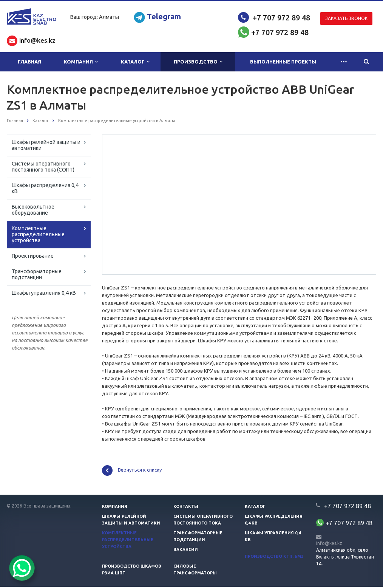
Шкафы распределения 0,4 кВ (45, 188)
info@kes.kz (329, 544)
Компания (81, 62)
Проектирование (33, 256)
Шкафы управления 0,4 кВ (44, 293)
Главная (29, 62)
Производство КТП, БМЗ (274, 557)
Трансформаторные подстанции (37, 274)
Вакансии (186, 551)
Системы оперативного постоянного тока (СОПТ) (43, 167)
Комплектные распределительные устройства (38, 234)
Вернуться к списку (132, 472)
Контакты (186, 508)
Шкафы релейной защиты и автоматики (46, 145)
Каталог (135, 62)
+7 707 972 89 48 (281, 18)
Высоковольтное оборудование (33, 210)
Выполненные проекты (283, 62)
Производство (198, 62)
